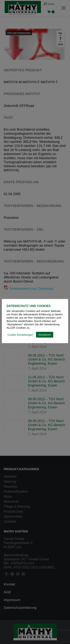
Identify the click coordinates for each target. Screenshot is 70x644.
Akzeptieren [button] (45, 335)
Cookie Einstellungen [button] (20, 335)
